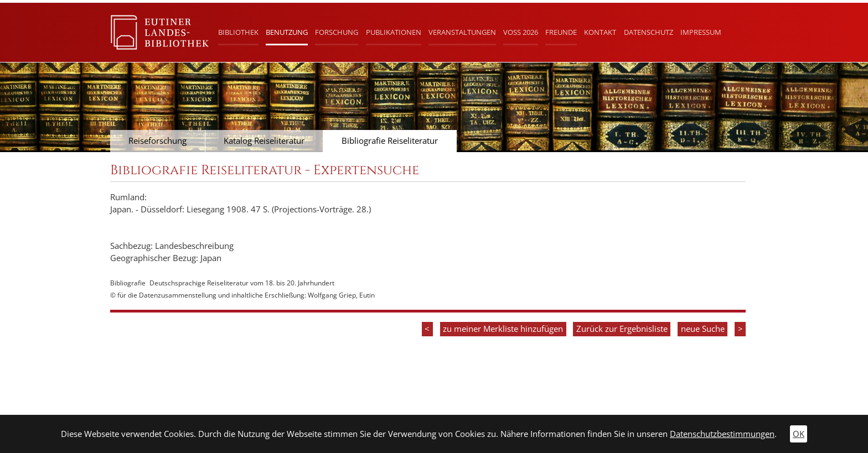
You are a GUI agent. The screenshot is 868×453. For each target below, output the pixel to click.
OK (799, 434)
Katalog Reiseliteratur (264, 141)
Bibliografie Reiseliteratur (390, 141)
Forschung (337, 32)
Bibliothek (238, 32)
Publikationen (394, 32)
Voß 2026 (521, 32)
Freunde (561, 32)
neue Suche (703, 329)
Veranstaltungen (462, 32)
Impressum (701, 32)
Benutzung (287, 32)
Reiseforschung (157, 141)
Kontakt (600, 32)
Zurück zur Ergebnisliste (622, 329)
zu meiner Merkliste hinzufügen (503, 329)
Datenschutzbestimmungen (722, 434)
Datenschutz (649, 32)
